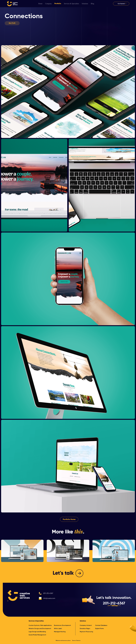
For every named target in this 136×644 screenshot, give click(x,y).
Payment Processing (86, 632)
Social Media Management (37, 635)
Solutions (83, 621)
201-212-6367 (48, 593)
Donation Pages (85, 629)
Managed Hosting (60, 632)
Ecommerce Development (62, 625)
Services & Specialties (36, 621)
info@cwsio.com (49, 598)
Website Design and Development (40, 629)
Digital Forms (99, 629)
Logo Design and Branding (37, 632)
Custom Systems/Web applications (40, 625)
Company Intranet (86, 625)
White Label (58, 629)
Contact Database (101, 625)
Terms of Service (76, 641)
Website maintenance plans (63, 641)
